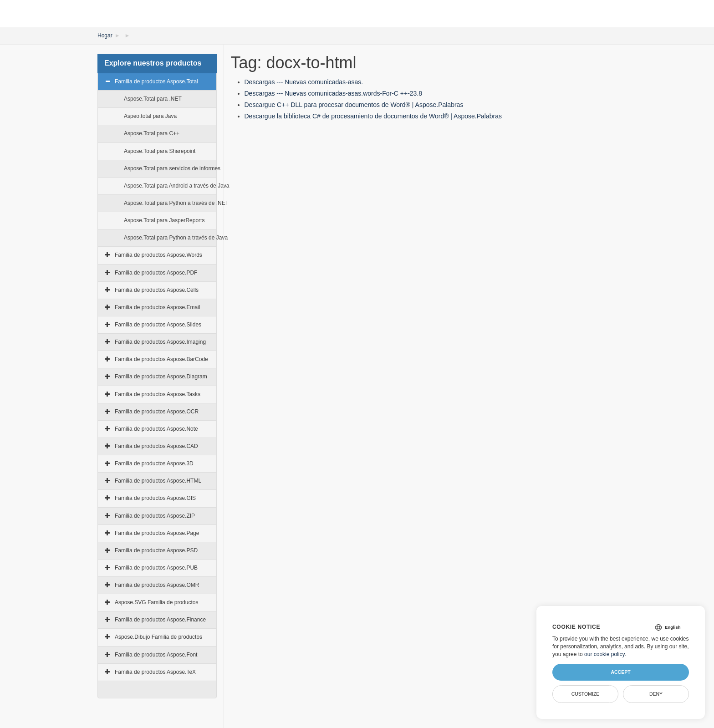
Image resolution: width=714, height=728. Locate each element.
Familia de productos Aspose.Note (156, 429)
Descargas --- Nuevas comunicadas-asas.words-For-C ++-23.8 (334, 93)
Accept (620, 672)
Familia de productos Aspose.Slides (158, 325)
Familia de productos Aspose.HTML (158, 481)
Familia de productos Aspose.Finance (160, 620)
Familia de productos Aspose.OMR (157, 585)
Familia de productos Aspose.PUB (156, 568)
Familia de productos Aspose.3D (154, 463)
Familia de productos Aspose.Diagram (161, 377)
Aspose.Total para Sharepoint (160, 151)
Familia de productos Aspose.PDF (156, 273)
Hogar (105, 36)
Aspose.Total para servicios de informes (172, 168)
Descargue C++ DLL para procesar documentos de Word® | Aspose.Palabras (354, 105)
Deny (656, 694)
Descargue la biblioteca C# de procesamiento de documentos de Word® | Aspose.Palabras (373, 116)
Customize (586, 694)
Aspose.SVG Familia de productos (156, 602)
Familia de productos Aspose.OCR (157, 412)
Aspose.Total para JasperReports (164, 220)
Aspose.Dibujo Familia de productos (158, 637)
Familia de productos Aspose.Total (156, 81)
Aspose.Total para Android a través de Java (176, 186)
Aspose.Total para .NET (153, 99)
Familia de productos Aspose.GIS (155, 498)
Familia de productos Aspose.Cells (157, 290)
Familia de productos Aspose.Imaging (160, 342)
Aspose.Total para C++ (152, 133)
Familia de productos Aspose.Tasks (158, 394)
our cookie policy (604, 654)
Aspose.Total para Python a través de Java (176, 238)
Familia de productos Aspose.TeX (155, 672)
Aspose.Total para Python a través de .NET (176, 203)
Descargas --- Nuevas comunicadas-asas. (304, 82)
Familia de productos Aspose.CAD (156, 446)
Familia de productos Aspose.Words (158, 255)
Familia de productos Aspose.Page (157, 533)
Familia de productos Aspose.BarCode (161, 359)
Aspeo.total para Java (150, 116)
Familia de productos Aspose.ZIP (155, 516)
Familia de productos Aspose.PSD (156, 550)
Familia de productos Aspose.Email (157, 307)
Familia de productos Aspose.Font (156, 655)
